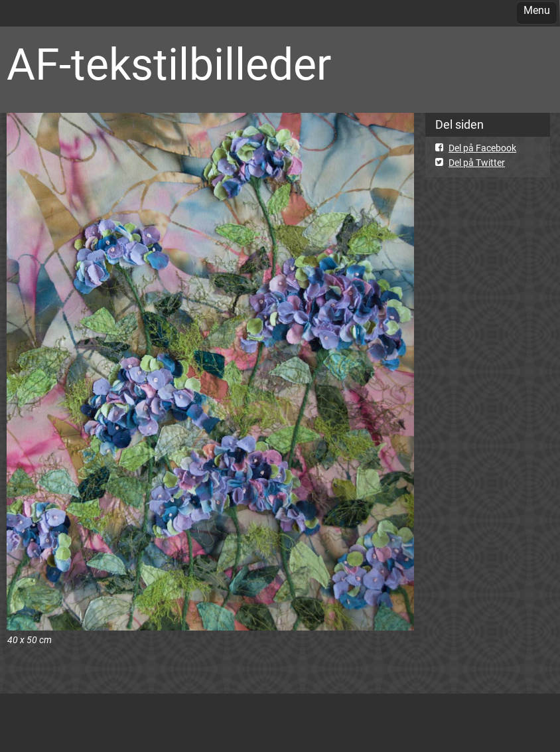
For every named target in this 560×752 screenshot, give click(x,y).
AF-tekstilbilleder (169, 65)
